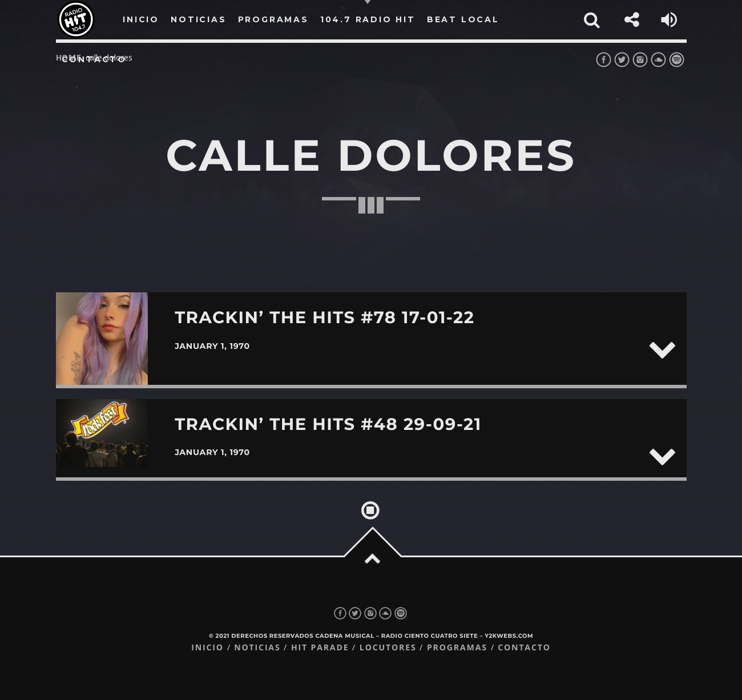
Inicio (207, 648)
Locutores (388, 648)
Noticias (257, 648)
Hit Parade (320, 648)
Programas (457, 648)
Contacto (94, 59)
